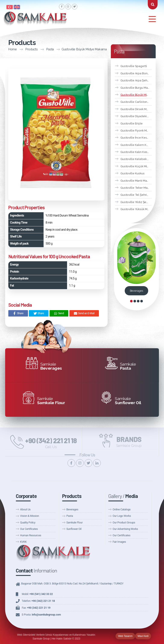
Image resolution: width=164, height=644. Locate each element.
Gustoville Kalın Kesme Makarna (136, 152)
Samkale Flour (75, 522)
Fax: (36, 608)
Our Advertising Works (125, 529)
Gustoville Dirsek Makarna (136, 109)
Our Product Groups (124, 522)
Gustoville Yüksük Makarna (136, 209)
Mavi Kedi (143, 636)
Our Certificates (29, 529)
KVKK (23, 542)
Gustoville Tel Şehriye (135, 195)
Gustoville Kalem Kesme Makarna (136, 145)
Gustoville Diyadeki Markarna (136, 116)
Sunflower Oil (74, 529)
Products (18, 49)
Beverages (136, 291)
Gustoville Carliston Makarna (136, 102)
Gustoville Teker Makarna (136, 188)
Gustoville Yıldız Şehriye (136, 202)
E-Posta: (41, 615)
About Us (25, 509)
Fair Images (119, 542)
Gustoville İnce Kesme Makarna (136, 137)
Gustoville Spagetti (134, 66)
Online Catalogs (122, 509)
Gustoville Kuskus (133, 173)
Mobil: (37, 594)
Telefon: (38, 601)
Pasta (36, 49)
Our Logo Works (122, 516)
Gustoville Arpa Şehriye (136, 80)
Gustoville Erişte (132, 123)
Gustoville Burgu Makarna (136, 88)
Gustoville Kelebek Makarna (136, 159)
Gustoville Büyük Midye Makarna (70, 49)
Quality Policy (28, 522)
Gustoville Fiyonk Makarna (136, 130)
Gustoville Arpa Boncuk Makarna (136, 73)
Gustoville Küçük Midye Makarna (136, 166)
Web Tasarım (125, 636)
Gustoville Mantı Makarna (136, 181)
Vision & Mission (29, 516)
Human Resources (31, 535)
